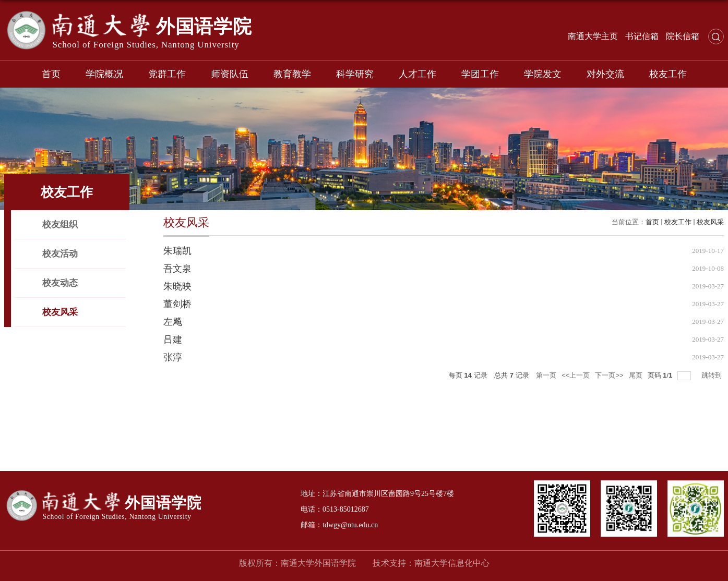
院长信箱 (683, 36)
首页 (51, 74)
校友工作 (668, 74)
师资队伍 (230, 74)
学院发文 (543, 74)
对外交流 (605, 74)
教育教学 (292, 74)
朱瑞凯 (177, 251)
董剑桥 (177, 304)
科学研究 (355, 74)
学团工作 (480, 74)
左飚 (173, 322)
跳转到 (713, 375)
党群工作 (167, 74)
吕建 (173, 340)
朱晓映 (177, 286)
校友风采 (710, 222)
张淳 (173, 357)
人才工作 (417, 74)
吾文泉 (177, 269)
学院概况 (104, 74)
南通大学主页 (593, 36)
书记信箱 (642, 36)
